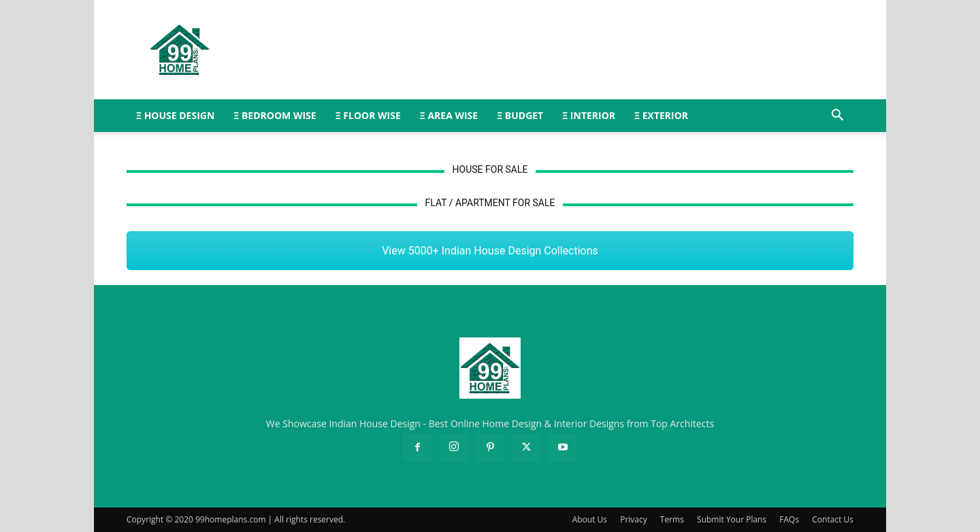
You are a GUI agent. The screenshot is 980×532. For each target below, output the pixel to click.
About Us (590, 519)
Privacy (634, 519)
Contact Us (833, 519)
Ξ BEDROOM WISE (275, 115)
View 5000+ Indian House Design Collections (490, 251)
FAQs (789, 519)
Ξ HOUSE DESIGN (175, 115)
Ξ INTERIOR (589, 115)
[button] (837, 117)
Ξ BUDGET (520, 115)
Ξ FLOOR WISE (368, 115)
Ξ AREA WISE (449, 115)
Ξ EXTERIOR (661, 115)
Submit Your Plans (732, 519)
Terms (672, 519)
